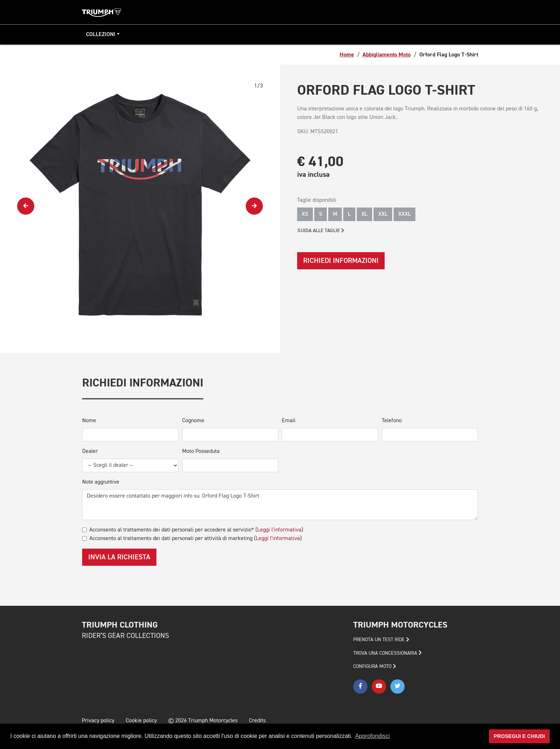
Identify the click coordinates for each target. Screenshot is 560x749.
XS (305, 214)
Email (289, 421)
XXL (383, 214)
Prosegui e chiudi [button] (519, 736)
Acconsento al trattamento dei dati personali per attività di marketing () (196, 539)
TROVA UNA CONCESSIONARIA (387, 653)
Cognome (193, 421)
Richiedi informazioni (341, 261)
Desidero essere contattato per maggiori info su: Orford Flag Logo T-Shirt (280, 505)
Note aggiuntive (101, 482)
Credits (257, 721)
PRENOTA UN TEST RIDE (381, 640)
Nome (89, 421)
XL (364, 214)
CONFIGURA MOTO (375, 666)
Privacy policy (98, 721)
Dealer (90, 451)
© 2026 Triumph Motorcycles (203, 721)
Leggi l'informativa (279, 530)
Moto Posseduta (201, 451)
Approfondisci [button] (372, 736)
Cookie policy (141, 721)
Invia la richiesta (119, 557)
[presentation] (26, 206)
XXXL (404, 214)
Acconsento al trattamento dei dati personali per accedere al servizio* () (196, 530)
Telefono (392, 421)
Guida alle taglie (321, 231)
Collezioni (101, 35)
